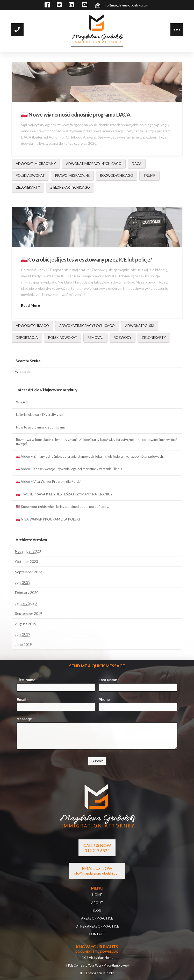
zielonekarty (28, 187)
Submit (97, 761)
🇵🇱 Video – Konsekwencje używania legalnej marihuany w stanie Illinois (69, 469)
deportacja (27, 338)
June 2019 (23, 644)
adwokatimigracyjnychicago (94, 164)
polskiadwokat (30, 175)
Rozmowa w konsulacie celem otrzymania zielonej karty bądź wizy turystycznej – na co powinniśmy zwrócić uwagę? (96, 442)
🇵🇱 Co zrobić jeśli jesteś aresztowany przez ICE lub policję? (87, 259)
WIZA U (22, 402)
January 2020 (26, 603)
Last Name (109, 680)
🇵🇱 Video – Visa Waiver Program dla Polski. (49, 482)
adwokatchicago (32, 326)
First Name (27, 680)
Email (23, 700)
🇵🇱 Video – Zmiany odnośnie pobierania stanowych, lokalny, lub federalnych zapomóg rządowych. (90, 457)
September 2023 (29, 572)
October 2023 (27, 561)
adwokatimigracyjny (36, 164)
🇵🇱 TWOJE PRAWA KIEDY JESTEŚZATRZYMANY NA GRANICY (64, 494)
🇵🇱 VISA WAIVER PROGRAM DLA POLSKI (48, 519)
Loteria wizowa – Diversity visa (39, 415)
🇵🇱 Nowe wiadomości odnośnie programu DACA (76, 114)
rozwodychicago (117, 175)
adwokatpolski (140, 326)
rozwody (123, 338)
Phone (104, 700)
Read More (30, 305)
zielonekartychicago (70, 187)
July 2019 (23, 634)
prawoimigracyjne (72, 175)
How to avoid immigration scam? (41, 427)
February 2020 (27, 592)
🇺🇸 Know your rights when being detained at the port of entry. (63, 507)
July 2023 (23, 582)
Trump (149, 175)
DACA (137, 164)
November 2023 (28, 551)
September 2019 (29, 613)
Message (26, 719)
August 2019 (26, 624)
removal (95, 338)
